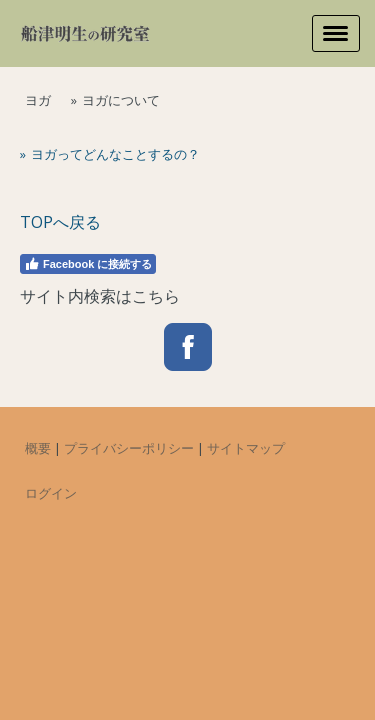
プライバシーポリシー (129, 448)
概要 (38, 448)
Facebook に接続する (88, 264)
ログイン (51, 493)
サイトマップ (246, 448)
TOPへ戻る (60, 222)
